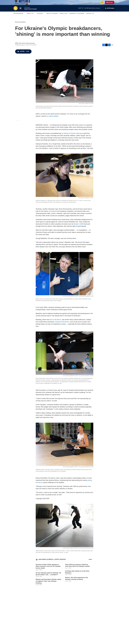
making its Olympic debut (72, 137)
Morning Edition (20, 26)
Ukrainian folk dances (62, 326)
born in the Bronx (55, 323)
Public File (63, 17)
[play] (16, 12)
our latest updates (53, 120)
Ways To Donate (52, 17)
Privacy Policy (96, 623)
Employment (52, 626)
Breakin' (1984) (79, 228)
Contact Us (90, 17)
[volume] (20, 12)
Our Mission (52, 623)
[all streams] (110, 12)
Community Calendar (77, 17)
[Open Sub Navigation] (25, 17)
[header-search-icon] (103, 4)
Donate (111, 4)
